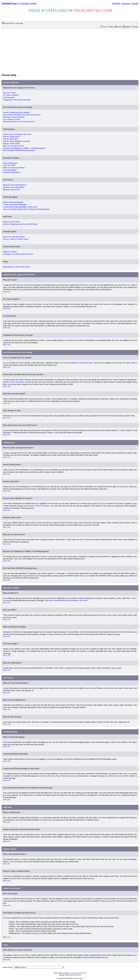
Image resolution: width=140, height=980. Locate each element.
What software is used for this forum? (17, 267)
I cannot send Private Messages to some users (20, 207)
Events (118, 27)
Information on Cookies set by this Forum (18, 254)
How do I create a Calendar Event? (16, 239)
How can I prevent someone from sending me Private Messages (26, 209)
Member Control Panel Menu (82, 363)
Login (136, 27)
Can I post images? (10, 170)
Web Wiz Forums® (72, 973)
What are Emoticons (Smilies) (14, 168)
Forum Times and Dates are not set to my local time (22, 115)
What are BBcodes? (10, 163)
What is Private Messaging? (13, 202)
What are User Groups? (12, 190)
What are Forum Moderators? (14, 187)
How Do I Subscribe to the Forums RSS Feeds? (20, 224)
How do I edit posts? (10, 139)
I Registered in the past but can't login (17, 100)
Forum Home (9, 23)
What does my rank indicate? (14, 117)
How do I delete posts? (11, 137)
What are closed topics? (12, 172)
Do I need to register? (11, 95)
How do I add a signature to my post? (17, 141)
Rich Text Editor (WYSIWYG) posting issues (19, 150)
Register (128, 27)
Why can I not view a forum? (13, 146)
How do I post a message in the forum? (17, 134)
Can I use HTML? (9, 165)
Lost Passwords (9, 97)
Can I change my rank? (11, 119)
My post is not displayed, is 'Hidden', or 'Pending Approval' (24, 148)
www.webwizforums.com (99, 958)
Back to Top (7, 292)
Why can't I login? (9, 93)
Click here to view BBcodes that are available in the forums (66, 600)
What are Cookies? (10, 252)
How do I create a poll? (11, 144)
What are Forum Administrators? (15, 185)
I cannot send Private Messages (15, 205)
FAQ (104, 27)
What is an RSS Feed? (11, 222)
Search (110, 27)
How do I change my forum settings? (16, 112)
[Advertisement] (70, 51)
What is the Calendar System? (14, 237)
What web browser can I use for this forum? (19, 122)
